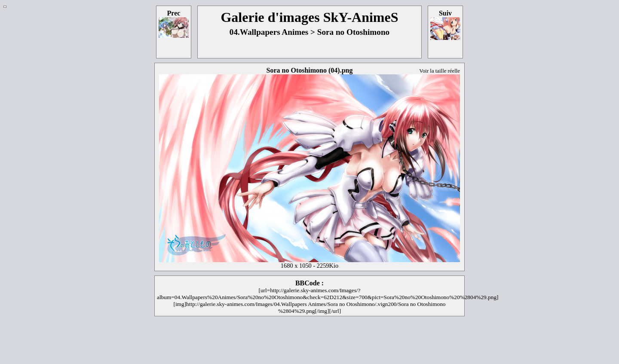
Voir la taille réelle (440, 71)
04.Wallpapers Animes (269, 32)
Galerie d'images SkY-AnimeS (309, 17)
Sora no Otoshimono (353, 32)
